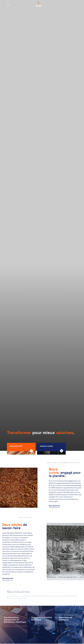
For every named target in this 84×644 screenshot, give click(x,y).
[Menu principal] (8, 4)
